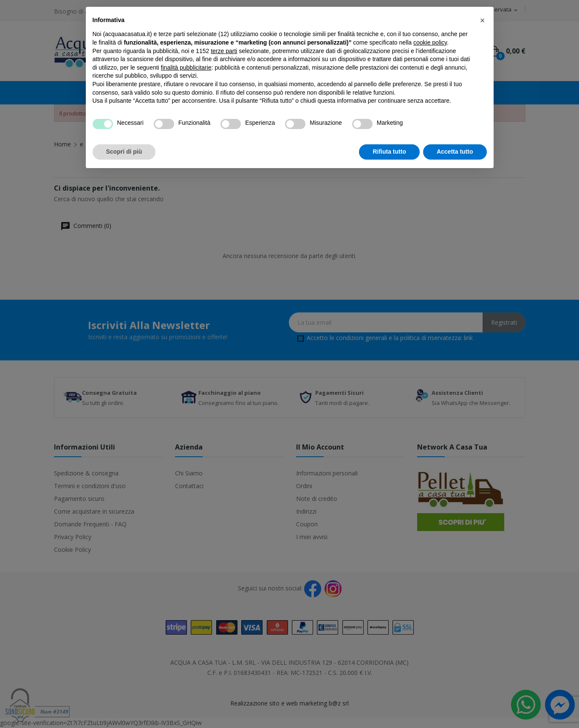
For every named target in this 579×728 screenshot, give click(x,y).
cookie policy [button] (430, 42)
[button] (483, 20)
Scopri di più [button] (124, 152)
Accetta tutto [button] (455, 152)
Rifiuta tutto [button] (389, 152)
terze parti (224, 51)
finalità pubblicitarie (186, 67)
